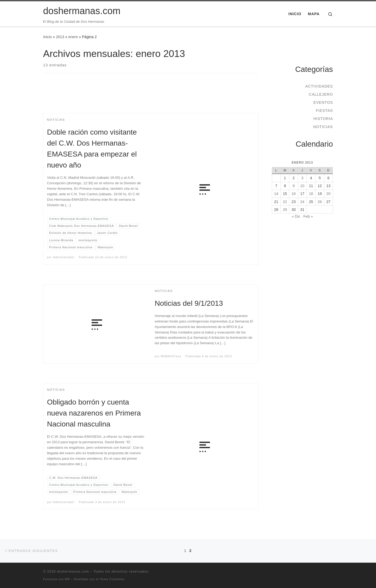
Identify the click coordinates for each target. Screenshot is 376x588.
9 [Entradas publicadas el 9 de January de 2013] (293, 186)
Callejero (321, 94)
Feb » (308, 216)
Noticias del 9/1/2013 (189, 303)
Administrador (64, 257)
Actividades (319, 86)
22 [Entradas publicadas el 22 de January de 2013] (285, 202)
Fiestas (324, 111)
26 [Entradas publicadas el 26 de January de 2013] (320, 202)
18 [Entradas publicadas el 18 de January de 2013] (311, 194)
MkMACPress (171, 356)
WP (67, 579)
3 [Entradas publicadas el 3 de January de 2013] (302, 178)
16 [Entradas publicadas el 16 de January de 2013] (294, 194)
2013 (60, 37)
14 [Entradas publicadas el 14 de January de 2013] (276, 194)
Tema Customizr (112, 579)
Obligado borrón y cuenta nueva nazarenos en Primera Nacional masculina (94, 413)
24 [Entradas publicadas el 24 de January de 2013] (302, 202)
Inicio (47, 37)
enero (73, 37)
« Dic (296, 216)
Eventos (323, 102)
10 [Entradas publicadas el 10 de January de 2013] (302, 186)
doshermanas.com (73, 571)
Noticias (323, 127)
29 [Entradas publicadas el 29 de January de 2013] (285, 210)
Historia (323, 119)
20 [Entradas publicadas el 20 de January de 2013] (328, 194)
